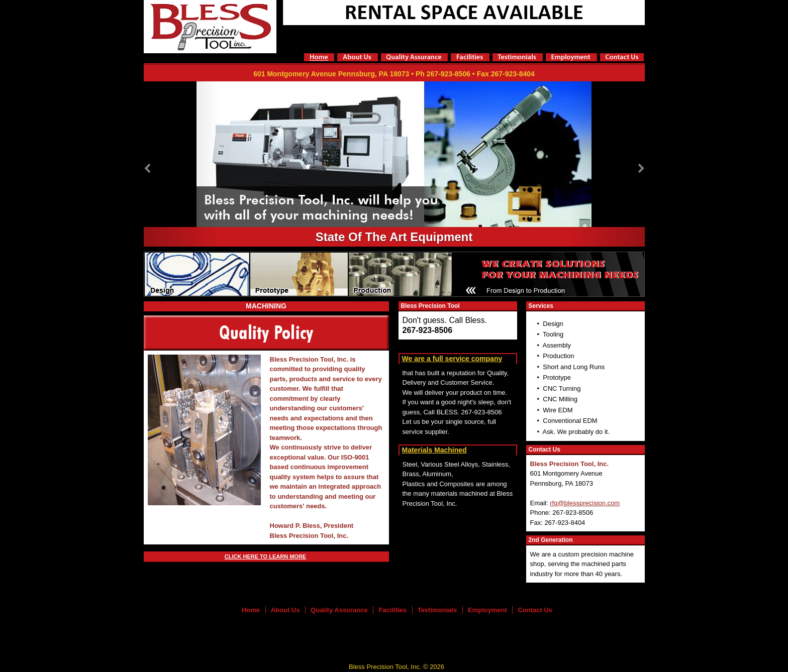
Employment (487, 610)
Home (251, 610)
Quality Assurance (339, 610)
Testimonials (437, 610)
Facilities (392, 610)
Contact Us (535, 610)
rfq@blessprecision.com (585, 503)
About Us (285, 610)
